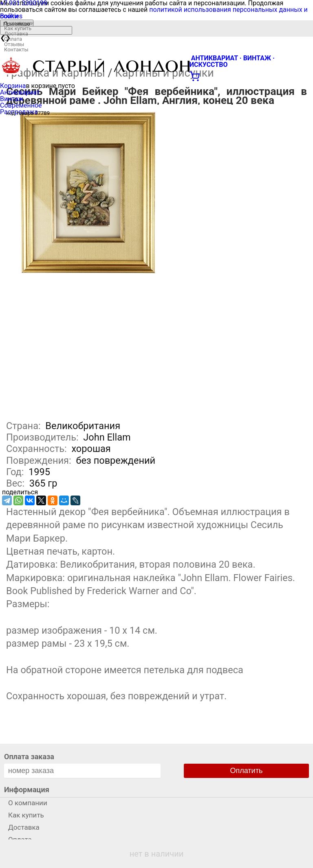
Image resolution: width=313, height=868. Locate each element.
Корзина (13, 86)
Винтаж (12, 99)
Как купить (18, 28)
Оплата (13, 39)
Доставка (16, 34)
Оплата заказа (29, 757)
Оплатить (247, 771)
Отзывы (14, 44)
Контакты (16, 50)
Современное (21, 105)
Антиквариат (20, 92)
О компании (19, 23)
